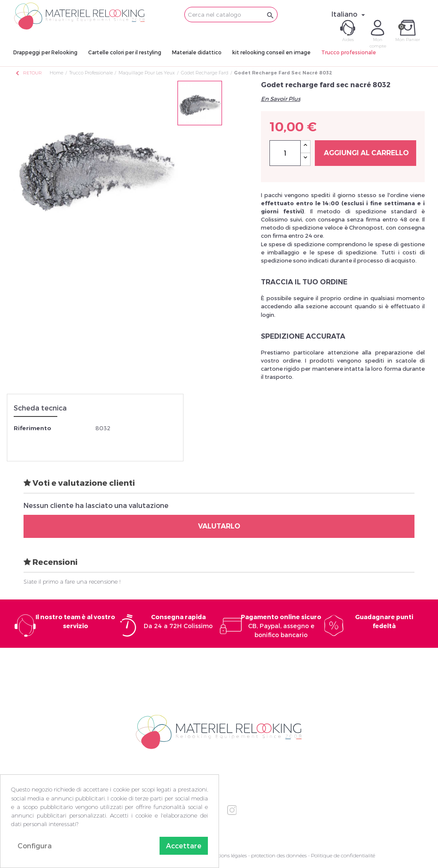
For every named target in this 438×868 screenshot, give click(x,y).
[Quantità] (285, 153)
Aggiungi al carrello (366, 153)
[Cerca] (231, 15)
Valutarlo (219, 526)
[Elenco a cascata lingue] (349, 14)
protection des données (279, 855)
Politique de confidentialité (343, 855)
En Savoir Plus (281, 99)
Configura (35, 846)
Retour (28, 73)
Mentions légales (227, 855)
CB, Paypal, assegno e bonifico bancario (281, 626)
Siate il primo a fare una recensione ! (72, 582)
